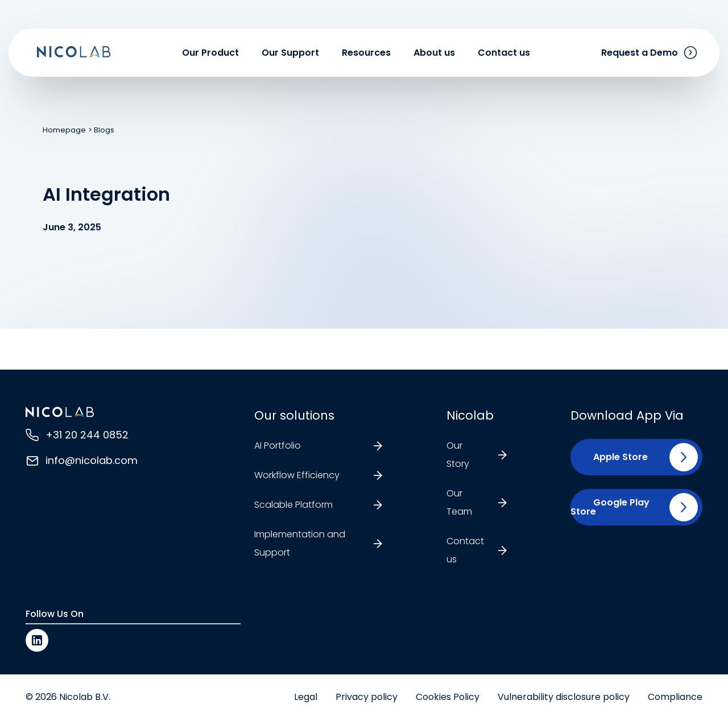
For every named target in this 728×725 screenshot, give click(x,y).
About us (434, 53)
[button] (616, 457)
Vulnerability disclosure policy (564, 697)
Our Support (290, 53)
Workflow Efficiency (297, 475)
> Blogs (101, 130)
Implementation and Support (300, 543)
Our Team (459, 502)
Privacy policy (367, 697)
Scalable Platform (293, 505)
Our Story (458, 455)
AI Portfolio (278, 446)
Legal (306, 697)
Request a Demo (640, 53)
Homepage (64, 130)
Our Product (210, 53)
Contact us (504, 53)
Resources (366, 53)
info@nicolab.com (92, 460)
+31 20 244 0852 (87, 435)
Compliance (675, 697)
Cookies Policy (448, 697)
